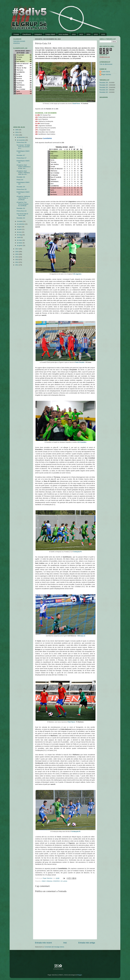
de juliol (19, 229)
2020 (17, 130)
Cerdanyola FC (77, 552)
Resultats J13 (21, 218)
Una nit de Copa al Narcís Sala (22, 215)
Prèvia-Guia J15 (22, 189)
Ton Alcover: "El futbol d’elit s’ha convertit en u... (23, 147)
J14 (62, 881)
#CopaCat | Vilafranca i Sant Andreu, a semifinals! (23, 198)
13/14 (88, 34)
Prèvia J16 (20, 180)
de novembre (21, 140)
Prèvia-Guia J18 (22, 142)
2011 (17, 265)
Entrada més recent (43, 943)
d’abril (19, 237)
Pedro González (80, 362)
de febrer (20, 243)
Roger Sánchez (48, 878)
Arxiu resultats (63, 34)
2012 (17, 262)
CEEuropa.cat (81, 636)
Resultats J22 (104, 92)
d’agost (19, 227)
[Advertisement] (19, 110)
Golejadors (38, 34)
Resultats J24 (104, 87)
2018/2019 (56, 881)
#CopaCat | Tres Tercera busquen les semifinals (23, 204)
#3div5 (44, 881)
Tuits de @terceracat (106, 64)
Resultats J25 (104, 85)
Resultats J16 (21, 177)
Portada (16, 34)
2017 (17, 249)
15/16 (74, 34)
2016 (17, 252)
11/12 (103, 34)
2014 (17, 257)
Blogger (80, 975)
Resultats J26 (104, 83)
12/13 (96, 34)
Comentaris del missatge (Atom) (54, 947)
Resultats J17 (21, 155)
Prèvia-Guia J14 (22, 211)
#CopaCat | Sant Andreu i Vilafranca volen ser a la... (23, 173)
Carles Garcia (106, 72)
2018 (17, 135)
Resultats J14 (21, 208)
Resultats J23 (104, 90)
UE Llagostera (77, 274)
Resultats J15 (21, 187)
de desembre (21, 137)
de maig (20, 235)
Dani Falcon (72, 722)
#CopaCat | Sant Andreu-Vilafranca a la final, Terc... (23, 167)
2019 (17, 132)
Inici (65, 943)
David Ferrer (76, 104)
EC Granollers (82, 442)
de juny (19, 232)
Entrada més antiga (87, 943)
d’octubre (20, 221)
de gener (20, 245)
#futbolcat (49, 881)
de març (20, 240)
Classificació (27, 34)
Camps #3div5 (50, 34)
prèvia (65, 881)
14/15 (81, 34)
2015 (17, 254)
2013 (17, 260)
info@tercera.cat (105, 57)
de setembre (21, 224)
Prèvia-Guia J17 (22, 158)
